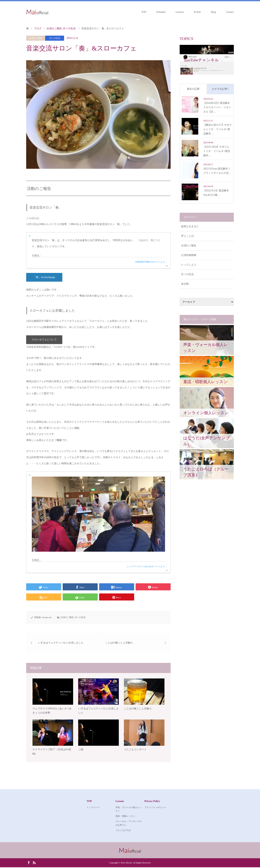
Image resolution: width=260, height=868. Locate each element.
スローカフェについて (44, 340)
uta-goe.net (47, 618)
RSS (34, 863)
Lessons (180, 12)
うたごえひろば (123, 831)
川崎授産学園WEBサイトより (150, 262)
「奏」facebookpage (44, 277)
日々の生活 (55, 38)
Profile (197, 12)
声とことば (187, 236)
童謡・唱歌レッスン (125, 817)
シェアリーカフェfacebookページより (146, 567)
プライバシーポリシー (155, 808)
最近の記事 (193, 89)
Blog (213, 12)
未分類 (185, 284)
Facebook (29, 863)
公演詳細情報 (189, 255)
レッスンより (189, 265)
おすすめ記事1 (220, 89)
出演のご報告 (36, 38)
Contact (230, 12)
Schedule (161, 12)
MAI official (126, 863)
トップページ (93, 808)
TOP (144, 12)
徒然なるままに (190, 226)
